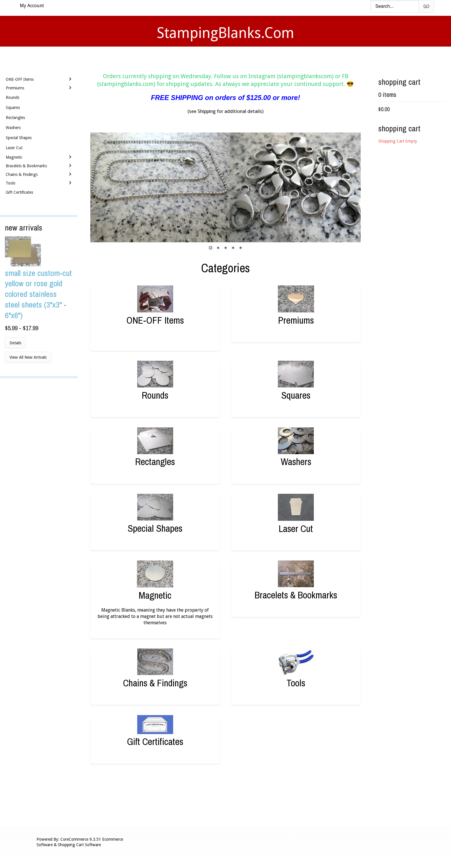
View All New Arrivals (28, 357)
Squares (296, 395)
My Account (32, 6)
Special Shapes (155, 528)
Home (140, 56)
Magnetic (155, 595)
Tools (296, 683)
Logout (307, 56)
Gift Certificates (155, 741)
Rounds (155, 395)
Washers (296, 461)
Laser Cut (296, 528)
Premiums (296, 320)
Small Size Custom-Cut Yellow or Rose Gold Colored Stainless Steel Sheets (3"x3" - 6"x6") (38, 294)
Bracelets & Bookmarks (296, 595)
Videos (167, 56)
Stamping (199, 56)
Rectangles (155, 461)
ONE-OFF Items (155, 320)
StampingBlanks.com (225, 33)
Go (426, 6)
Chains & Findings (155, 683)
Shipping (234, 56)
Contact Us (271, 56)
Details (15, 343)
